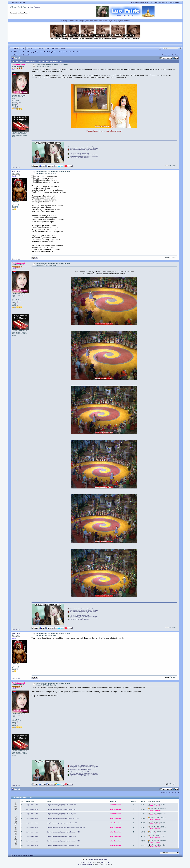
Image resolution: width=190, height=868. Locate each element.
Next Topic (175, 55)
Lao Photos (70, 21)
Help (23, 48)
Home (16, 48)
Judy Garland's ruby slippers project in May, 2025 (62, 814)
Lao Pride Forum (16, 52)
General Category (28, 52)
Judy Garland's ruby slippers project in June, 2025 (62, 809)
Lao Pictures (78, 21)
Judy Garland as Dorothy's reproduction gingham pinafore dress (66, 827)
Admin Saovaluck (24, 55)
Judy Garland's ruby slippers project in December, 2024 (63, 832)
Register (37, 7)
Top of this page (28, 855)
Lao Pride (63, 21)
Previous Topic (166, 55)
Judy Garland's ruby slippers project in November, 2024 (63, 841)
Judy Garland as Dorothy (90, 21)
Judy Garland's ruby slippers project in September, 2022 (64, 846)
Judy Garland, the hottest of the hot (79, 158)
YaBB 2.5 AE (106, 863)
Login (30, 7)
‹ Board (20, 855)
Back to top (16, 167)
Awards (63, 48)
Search (29, 48)
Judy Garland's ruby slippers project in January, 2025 (63, 823)
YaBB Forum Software (85, 864)
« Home (14, 855)
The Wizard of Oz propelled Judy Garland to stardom (84, 148)
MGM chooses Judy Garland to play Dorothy (82, 147)
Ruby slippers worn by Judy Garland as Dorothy (83, 150)
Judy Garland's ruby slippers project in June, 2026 (62, 805)
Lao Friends (39, 48)
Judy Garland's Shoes (124, 21)
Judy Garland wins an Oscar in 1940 (79, 154)
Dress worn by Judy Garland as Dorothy (80, 151)
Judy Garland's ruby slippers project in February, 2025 (63, 818)
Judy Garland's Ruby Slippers (107, 21)
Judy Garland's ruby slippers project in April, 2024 (62, 837)
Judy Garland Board (41, 52)
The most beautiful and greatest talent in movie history (84, 156)
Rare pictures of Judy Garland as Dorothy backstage (84, 155)
